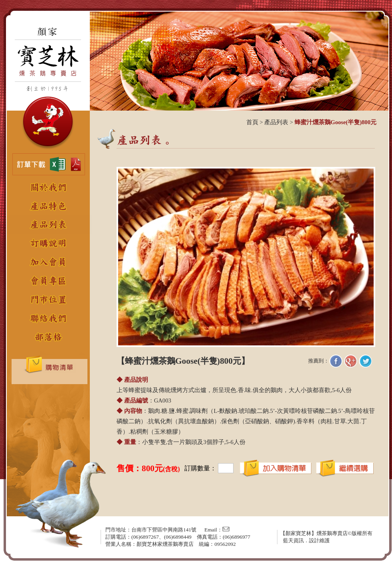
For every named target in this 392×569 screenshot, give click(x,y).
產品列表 (276, 122)
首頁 (252, 122)
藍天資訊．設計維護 (306, 540)
